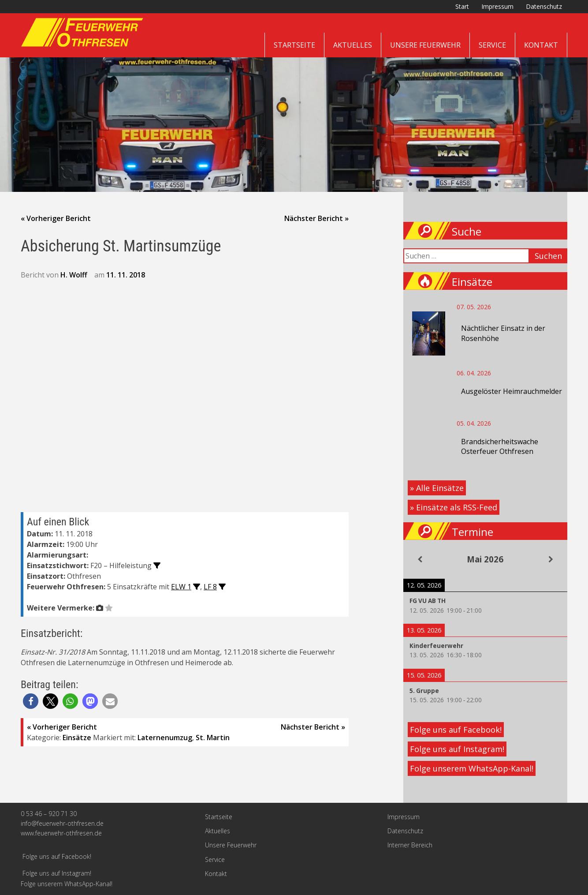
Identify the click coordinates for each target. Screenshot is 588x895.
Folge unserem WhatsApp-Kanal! (472, 768)
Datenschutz (544, 6)
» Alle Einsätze (437, 488)
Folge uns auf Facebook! (456, 730)
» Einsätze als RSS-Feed (454, 507)
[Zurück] (420, 559)
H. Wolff (74, 275)
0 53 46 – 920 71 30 (49, 814)
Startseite (294, 45)
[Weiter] (551, 559)
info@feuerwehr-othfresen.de (62, 823)
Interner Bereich (410, 845)
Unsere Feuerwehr (425, 45)
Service (492, 45)
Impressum (497, 6)
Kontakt (541, 45)
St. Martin (213, 738)
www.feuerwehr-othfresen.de (61, 833)
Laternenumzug (165, 738)
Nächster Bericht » (316, 218)
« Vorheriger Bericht (56, 218)
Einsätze (77, 738)
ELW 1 (181, 587)
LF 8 (210, 587)
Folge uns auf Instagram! (457, 749)
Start (462, 6)
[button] (31, 701)
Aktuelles (353, 45)
